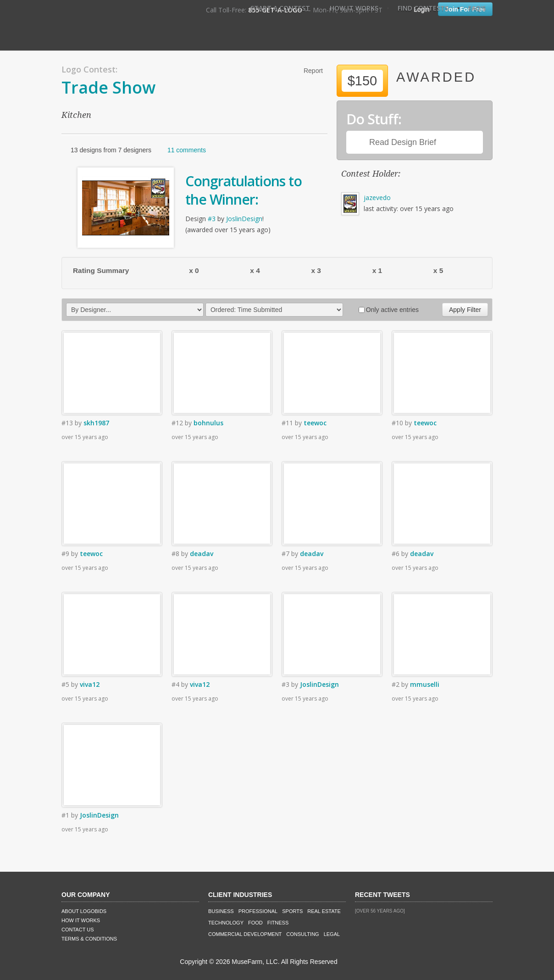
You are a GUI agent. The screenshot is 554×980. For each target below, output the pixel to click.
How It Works (354, 8)
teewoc (315, 423)
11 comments (187, 150)
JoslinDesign (244, 219)
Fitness (278, 923)
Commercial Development (245, 934)
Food (255, 923)
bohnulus (208, 423)
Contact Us (78, 930)
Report (313, 71)
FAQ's (477, 8)
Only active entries (389, 310)
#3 (212, 219)
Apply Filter (465, 310)
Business (221, 911)
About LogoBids (84, 911)
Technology (226, 923)
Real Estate (324, 911)
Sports (292, 911)
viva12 (90, 684)
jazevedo (377, 198)
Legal (332, 934)
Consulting (302, 934)
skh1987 (96, 423)
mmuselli (425, 684)
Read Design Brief (403, 142)
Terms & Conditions (89, 939)
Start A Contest (280, 8)
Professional (258, 911)
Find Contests (423, 8)
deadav (202, 554)
